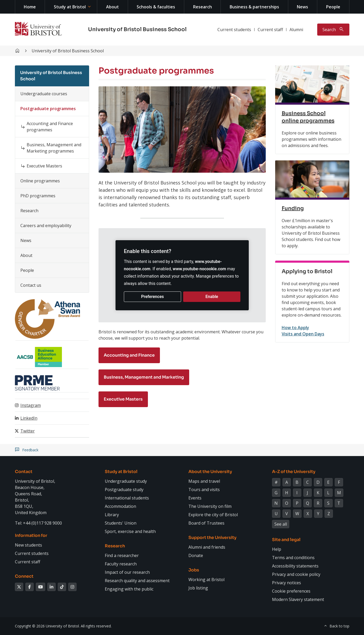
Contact (24, 472)
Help (277, 549)
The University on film (210, 506)
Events (195, 498)
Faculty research (121, 564)
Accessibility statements (295, 566)
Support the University (212, 538)
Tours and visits (204, 490)
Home (30, 7)
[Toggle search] (333, 30)
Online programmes (40, 181)
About (112, 7)
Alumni (296, 30)
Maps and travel (204, 481)
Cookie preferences (291, 591)
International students (127, 498)
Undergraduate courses (44, 94)
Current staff (270, 30)
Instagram (31, 405)
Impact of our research (127, 572)
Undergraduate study (126, 481)
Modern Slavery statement (298, 599)
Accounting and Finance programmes (50, 127)
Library (112, 515)
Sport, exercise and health (130, 531)
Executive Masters (44, 166)
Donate (196, 555)
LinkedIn (29, 418)
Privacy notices (287, 583)
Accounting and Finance (129, 355)
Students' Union (121, 523)
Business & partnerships (254, 7)
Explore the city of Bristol (213, 515)
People (333, 7)
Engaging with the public (129, 589)
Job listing (198, 588)
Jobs (194, 570)
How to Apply (295, 328)
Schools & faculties (156, 7)
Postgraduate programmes (48, 109)
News (302, 7)
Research (203, 7)
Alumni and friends (207, 547)
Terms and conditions (293, 558)
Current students (234, 30)
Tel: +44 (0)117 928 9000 (38, 523)
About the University (210, 472)
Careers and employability (46, 226)
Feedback (30, 450)
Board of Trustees (206, 523)
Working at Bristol (206, 580)
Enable (212, 297)
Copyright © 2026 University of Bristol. (47, 626)
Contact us (31, 285)
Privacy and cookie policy (296, 574)
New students (28, 545)
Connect (24, 576)
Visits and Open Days (303, 334)
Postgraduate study (124, 490)
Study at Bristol (70, 7)
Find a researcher (122, 555)
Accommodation (120, 506)
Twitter (28, 431)
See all (281, 524)
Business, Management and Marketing (144, 377)
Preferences (152, 297)
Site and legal (286, 540)
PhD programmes (38, 196)
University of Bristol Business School (137, 29)
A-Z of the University (294, 472)
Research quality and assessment (137, 581)
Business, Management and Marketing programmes (54, 148)
